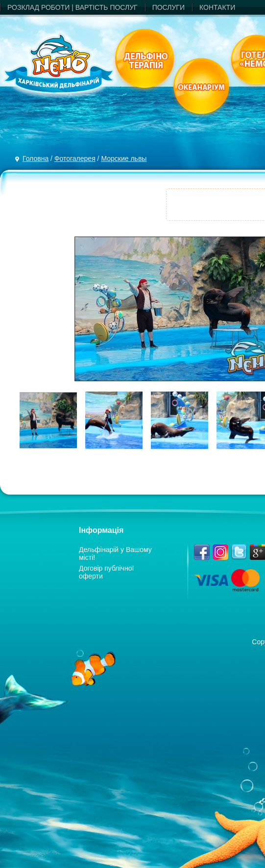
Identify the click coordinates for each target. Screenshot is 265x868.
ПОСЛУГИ (169, 7)
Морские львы (124, 158)
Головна (36, 158)
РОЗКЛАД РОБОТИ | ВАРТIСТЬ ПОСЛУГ (72, 7)
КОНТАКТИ (217, 7)
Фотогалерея (75, 158)
